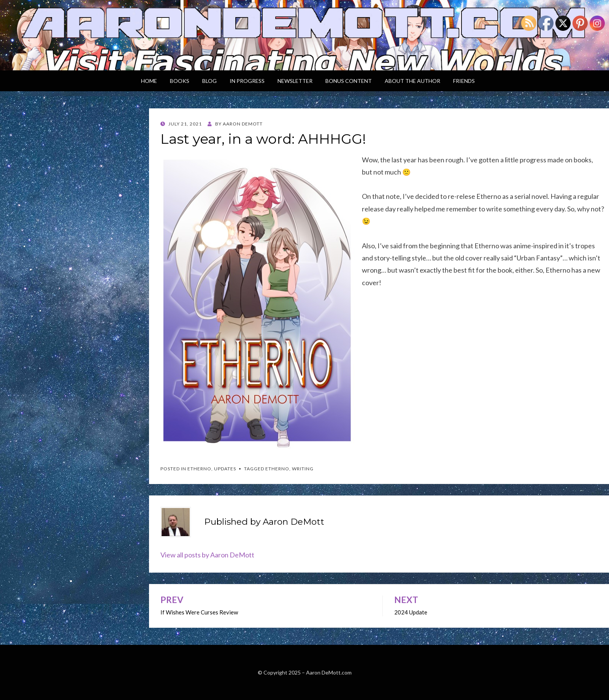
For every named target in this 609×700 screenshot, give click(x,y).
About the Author (412, 81)
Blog (209, 81)
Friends (464, 81)
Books (180, 81)
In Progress (247, 81)
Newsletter (295, 81)
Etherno (199, 469)
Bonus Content (349, 81)
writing (303, 469)
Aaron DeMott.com (329, 672)
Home (149, 81)
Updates (225, 469)
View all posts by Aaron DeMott (207, 555)
